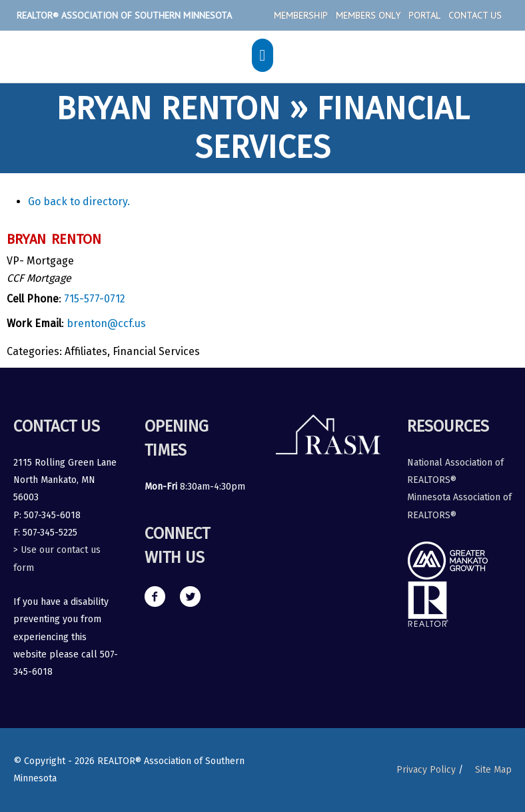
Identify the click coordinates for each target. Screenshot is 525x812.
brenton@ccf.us (106, 323)
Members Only (368, 15)
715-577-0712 (95, 299)
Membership (301, 15)
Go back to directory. (79, 202)
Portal (424, 15)
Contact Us (475, 15)
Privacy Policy (426, 770)
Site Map (493, 770)
